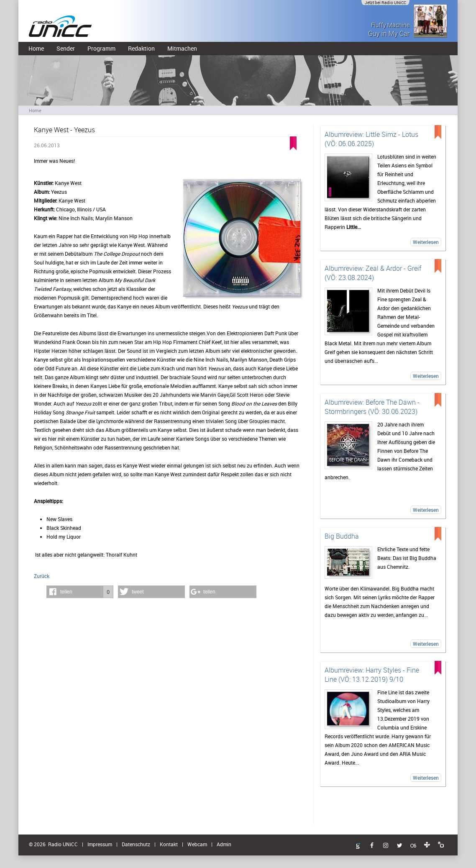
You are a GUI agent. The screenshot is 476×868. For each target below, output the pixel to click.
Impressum (100, 844)
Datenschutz (136, 844)
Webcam (197, 844)
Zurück (42, 576)
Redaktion (141, 48)
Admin (224, 844)
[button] (80, 592)
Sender (66, 48)
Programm (101, 48)
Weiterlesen (426, 242)
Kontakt (169, 844)
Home (36, 48)
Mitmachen (182, 48)
